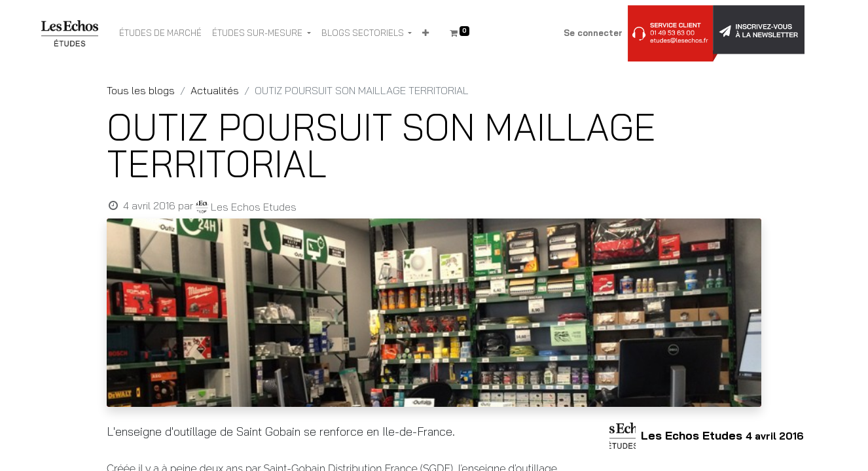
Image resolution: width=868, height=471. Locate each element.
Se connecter (593, 33)
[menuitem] (160, 33)
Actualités (215, 90)
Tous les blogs (141, 90)
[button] (425, 33)
